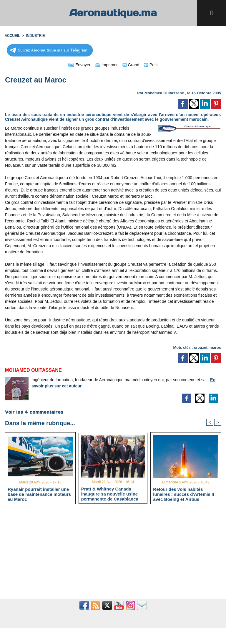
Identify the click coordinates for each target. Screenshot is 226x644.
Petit (151, 65)
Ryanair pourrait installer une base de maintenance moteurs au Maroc (39, 494)
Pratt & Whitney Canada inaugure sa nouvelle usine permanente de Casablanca (110, 494)
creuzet (201, 347)
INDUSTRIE (35, 36)
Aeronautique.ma (113, 13)
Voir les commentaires (34, 412)
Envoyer (79, 65)
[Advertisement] (113, 555)
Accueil (12, 36)
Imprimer (106, 65)
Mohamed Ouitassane (164, 93)
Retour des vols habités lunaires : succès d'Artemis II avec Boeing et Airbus (183, 494)
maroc (215, 347)
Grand (131, 65)
